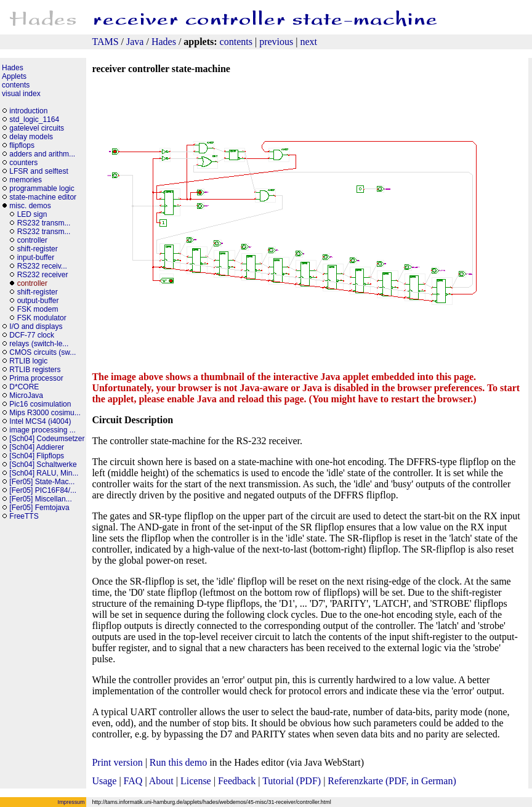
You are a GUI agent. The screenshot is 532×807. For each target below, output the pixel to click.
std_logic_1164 (34, 120)
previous (276, 42)
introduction (28, 111)
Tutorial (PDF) (292, 781)
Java (135, 42)
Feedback (237, 781)
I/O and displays (36, 326)
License (196, 781)
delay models (31, 137)
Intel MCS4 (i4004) (40, 421)
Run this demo (178, 762)
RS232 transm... (44, 223)
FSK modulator (42, 318)
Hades (164, 42)
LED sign (32, 214)
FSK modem (38, 309)
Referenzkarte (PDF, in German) (392, 781)
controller (32, 240)
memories (26, 180)
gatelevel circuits (37, 128)
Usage (104, 781)
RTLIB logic (28, 361)
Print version (117, 762)
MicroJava (26, 395)
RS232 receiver (43, 275)
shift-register (38, 249)
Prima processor (36, 378)
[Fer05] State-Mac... (42, 482)
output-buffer (39, 301)
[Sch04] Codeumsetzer (47, 439)
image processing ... (42, 430)
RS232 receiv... (42, 266)
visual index (21, 94)
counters (23, 163)
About (161, 781)
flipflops (22, 145)
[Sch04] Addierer (37, 447)
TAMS (105, 42)
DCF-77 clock (32, 335)
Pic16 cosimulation (40, 404)
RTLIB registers (35, 370)
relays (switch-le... (39, 344)
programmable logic (42, 189)
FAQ (133, 781)
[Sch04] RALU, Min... (44, 473)
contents (236, 42)
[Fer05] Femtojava (39, 508)
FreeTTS (24, 516)
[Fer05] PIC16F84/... (43, 490)
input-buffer (37, 258)
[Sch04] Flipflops (37, 456)
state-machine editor (43, 197)
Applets (14, 76)
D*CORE (24, 387)
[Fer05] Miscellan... (40, 499)
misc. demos (30, 206)
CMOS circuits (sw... (42, 352)
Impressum (71, 802)
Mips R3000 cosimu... (45, 413)
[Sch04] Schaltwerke (43, 464)
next (308, 42)
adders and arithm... (42, 154)
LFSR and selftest (38, 171)
